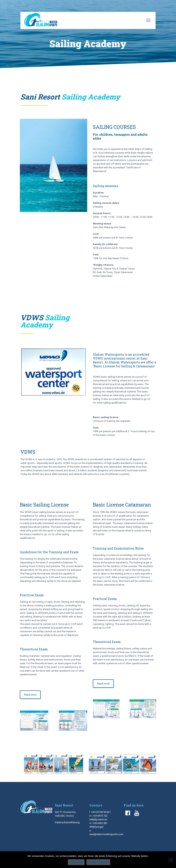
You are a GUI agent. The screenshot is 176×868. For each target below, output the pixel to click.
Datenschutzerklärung (67, 822)
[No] (171, 860)
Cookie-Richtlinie (98, 862)
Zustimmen (76, 862)
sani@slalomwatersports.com (106, 834)
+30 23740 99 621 (101, 812)
